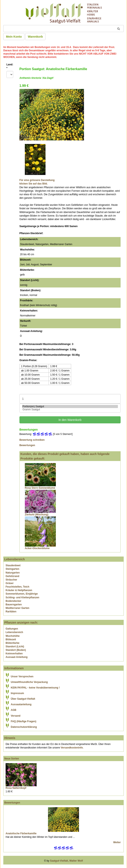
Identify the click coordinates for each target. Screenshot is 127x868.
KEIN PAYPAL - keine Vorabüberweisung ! (35, 688)
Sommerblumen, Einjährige (22, 594)
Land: (10, 66)
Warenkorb (35, 37)
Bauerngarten (14, 605)
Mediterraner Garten (17, 608)
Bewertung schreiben (32, 440)
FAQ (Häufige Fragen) (23, 721)
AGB (14, 710)
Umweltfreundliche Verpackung (29, 682)
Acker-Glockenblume (37, 548)
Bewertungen (27, 445)
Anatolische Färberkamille (21, 833)
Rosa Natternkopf (16, 788)
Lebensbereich (14, 632)
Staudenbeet (13, 565)
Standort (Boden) (16, 650)
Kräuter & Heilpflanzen (19, 590)
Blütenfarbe (13, 643)
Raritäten (11, 612)
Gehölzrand (12, 576)
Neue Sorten (12, 759)
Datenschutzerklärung (24, 727)
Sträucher (11, 580)
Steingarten (12, 569)
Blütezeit (11, 639)
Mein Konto (14, 37)
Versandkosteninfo (72, 748)
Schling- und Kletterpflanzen (22, 597)
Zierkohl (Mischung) (37, 515)
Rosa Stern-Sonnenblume (40, 488)
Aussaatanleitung (21, 704)
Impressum (17, 693)
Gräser (10, 583)
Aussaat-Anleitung (17, 657)
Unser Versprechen (22, 676)
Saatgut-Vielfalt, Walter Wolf (66, 861)
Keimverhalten (14, 654)
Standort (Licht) (15, 647)
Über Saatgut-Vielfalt (23, 699)
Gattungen (12, 629)
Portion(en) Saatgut (70, 406)
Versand (16, 716)
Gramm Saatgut (70, 410)
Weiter (117, 842)
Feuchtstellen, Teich (17, 587)
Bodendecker (13, 601)
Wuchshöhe (13, 636)
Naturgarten (13, 573)
